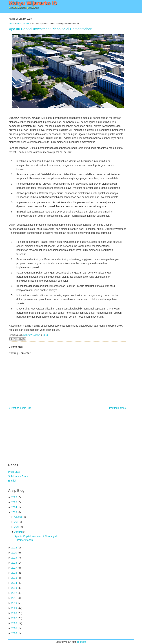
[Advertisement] (35, 434)
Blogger (82, 642)
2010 (14, 603)
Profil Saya (14, 472)
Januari (19, 532)
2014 (14, 583)
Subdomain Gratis (18, 476)
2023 (14, 512)
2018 (14, 563)
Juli (16, 522)
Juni (17, 527)
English (12, 481)
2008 (14, 613)
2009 (14, 608)
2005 (14, 628)
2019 (14, 558)
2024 (14, 507)
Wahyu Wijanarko (32, 335)
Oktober (19, 517)
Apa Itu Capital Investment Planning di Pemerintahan (51, 29)
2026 (14, 497)
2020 (14, 553)
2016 (14, 573)
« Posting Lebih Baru (21, 408)
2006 (14, 623)
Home (12, 24)
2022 (14, 548)
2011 (14, 598)
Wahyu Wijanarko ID (33, 3)
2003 (14, 633)
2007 (14, 618)
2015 (14, 578)
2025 (14, 502)
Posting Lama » (118, 408)
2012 (14, 593)
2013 (14, 588)
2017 (14, 568)
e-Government (23, 24)
